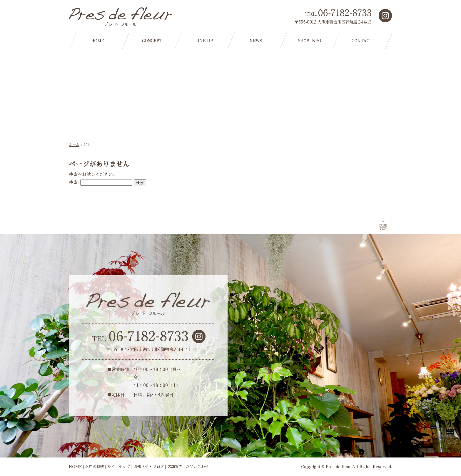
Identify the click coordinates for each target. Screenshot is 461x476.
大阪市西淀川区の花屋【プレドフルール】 (122, 16)
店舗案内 (175, 467)
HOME (75, 467)
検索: (74, 182)
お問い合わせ (197, 467)
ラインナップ (119, 467)
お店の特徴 (95, 467)
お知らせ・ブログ (149, 467)
